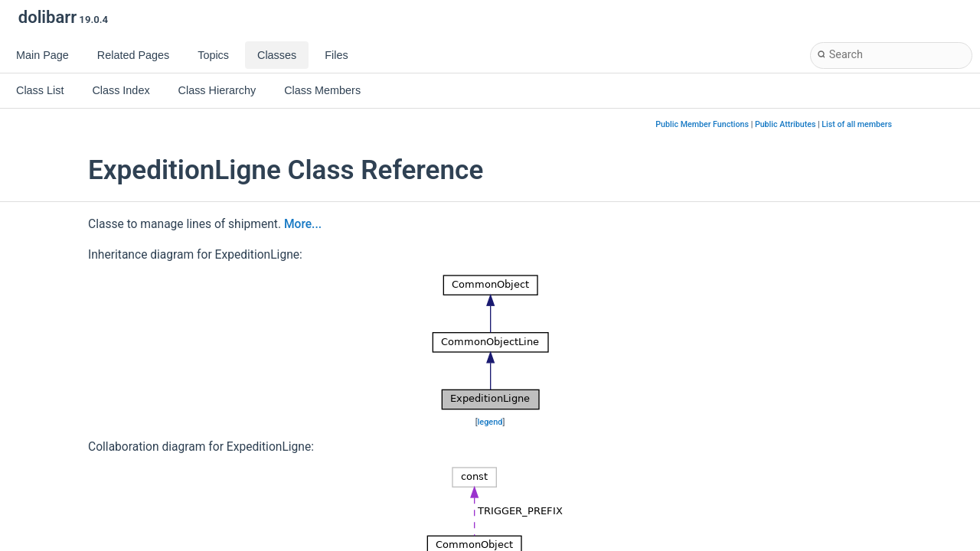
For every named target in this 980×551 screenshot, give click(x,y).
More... (303, 224)
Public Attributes (786, 124)
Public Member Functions (702, 124)
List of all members (857, 124)
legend (490, 422)
